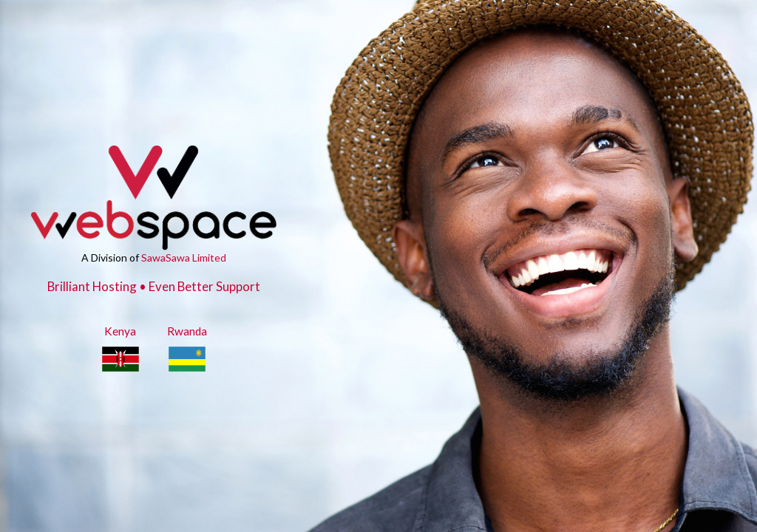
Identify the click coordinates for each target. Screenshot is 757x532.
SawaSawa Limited (184, 258)
